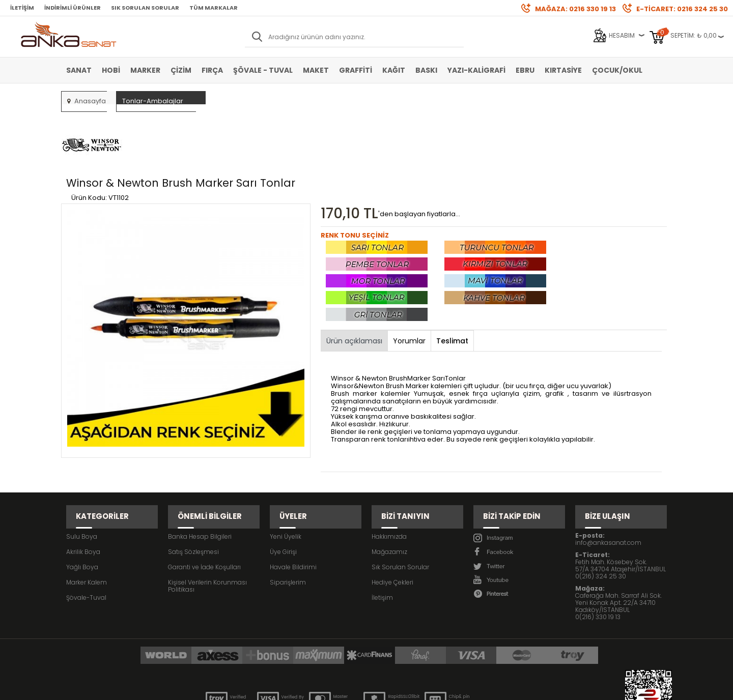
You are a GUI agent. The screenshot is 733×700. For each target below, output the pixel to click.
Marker (145, 70)
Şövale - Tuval (263, 70)
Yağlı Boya (82, 507)
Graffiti (356, 70)
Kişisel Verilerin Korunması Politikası (207, 526)
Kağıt (394, 70)
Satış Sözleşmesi (193, 492)
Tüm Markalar (214, 8)
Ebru (525, 70)
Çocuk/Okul (617, 70)
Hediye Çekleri (392, 522)
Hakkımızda (389, 476)
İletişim (22, 8)
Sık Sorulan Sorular (145, 8)
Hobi (111, 70)
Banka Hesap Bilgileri (200, 476)
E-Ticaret (336, 687)
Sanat (79, 70)
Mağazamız (389, 492)
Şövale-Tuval (86, 537)
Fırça (212, 70)
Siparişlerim (288, 522)
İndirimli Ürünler (73, 8)
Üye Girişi (283, 492)
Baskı (426, 70)
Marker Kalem (87, 522)
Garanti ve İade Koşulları (204, 507)
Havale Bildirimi (293, 507)
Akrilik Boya (83, 492)
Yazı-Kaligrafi (476, 70)
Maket (316, 70)
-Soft (310, 687)
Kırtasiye (563, 70)
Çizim (181, 70)
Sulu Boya (82, 476)
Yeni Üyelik (286, 476)
